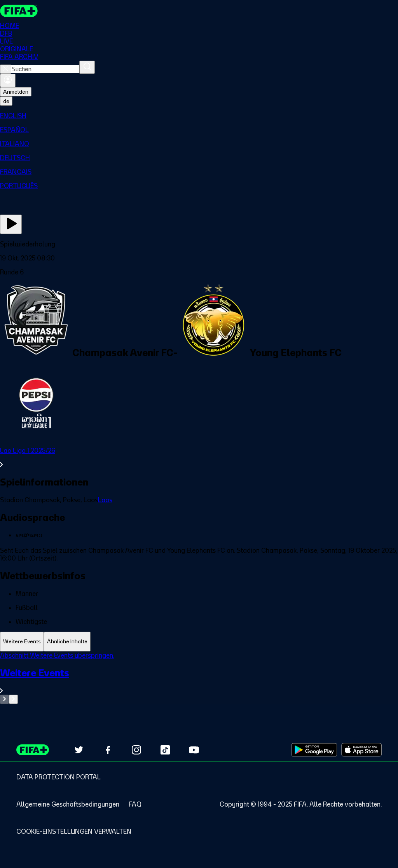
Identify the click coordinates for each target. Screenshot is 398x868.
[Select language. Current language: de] (6, 101)
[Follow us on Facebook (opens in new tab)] (108, 750)
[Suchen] (87, 67)
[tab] (22, 642)
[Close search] (6, 69)
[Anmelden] (8, 80)
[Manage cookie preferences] (74, 831)
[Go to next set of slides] (13, 699)
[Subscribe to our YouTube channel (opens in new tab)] (194, 750)
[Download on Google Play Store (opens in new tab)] (314, 750)
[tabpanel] (199, 678)
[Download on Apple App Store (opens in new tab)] (361, 750)
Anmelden (16, 92)
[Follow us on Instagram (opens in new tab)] (136, 750)
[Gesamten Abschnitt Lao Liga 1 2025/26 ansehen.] (199, 458)
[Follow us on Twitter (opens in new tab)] (79, 750)
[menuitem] (199, 116)
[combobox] (45, 69)
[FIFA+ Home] (19, 11)
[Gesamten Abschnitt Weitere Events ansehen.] (199, 681)
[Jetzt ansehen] (11, 224)
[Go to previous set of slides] (4, 699)
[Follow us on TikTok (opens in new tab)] (165, 750)
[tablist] (199, 642)
